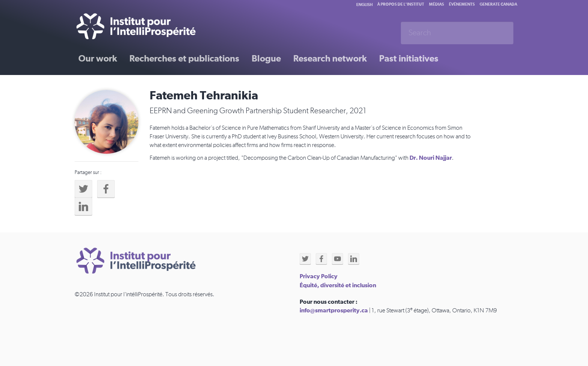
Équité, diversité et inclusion (338, 285)
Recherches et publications (184, 59)
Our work (98, 59)
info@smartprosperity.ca (334, 310)
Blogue (266, 59)
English (364, 5)
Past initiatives (409, 59)
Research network (330, 59)
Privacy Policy (319, 276)
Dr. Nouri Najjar (431, 158)
